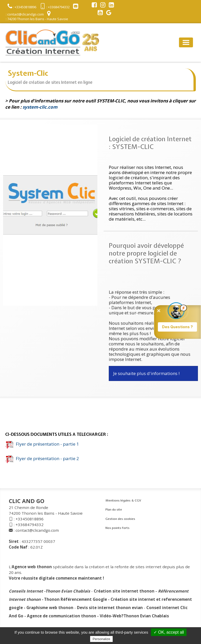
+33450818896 (30, 519)
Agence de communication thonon (62, 616)
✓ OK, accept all (169, 632)
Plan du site (114, 510)
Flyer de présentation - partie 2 (42, 458)
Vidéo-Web (111, 616)
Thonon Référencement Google (76, 599)
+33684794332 (30, 525)
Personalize (102, 639)
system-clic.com (40, 107)
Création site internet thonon (124, 591)
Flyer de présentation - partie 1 (42, 444)
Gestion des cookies (120, 519)
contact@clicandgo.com (37, 530)
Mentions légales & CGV (123, 500)
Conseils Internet (26, 591)
